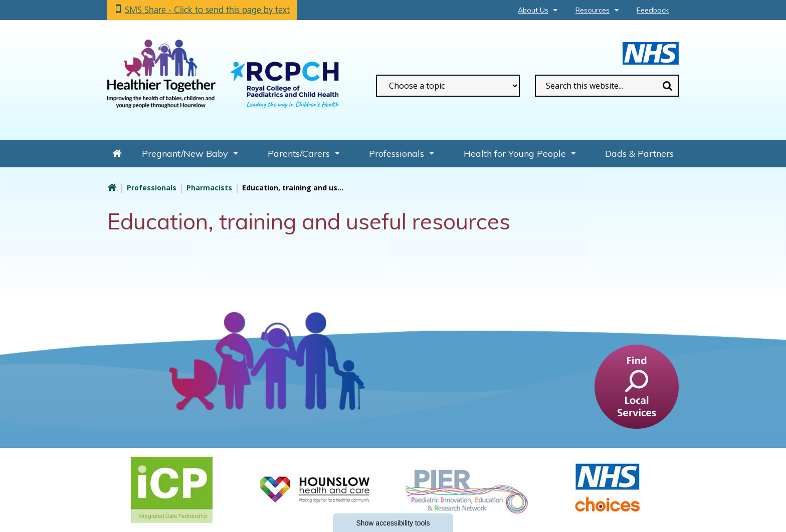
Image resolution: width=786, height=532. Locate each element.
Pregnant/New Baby (185, 154)
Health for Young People (515, 154)
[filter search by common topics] (448, 86)
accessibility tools (393, 523)
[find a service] (637, 386)
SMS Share (207, 10)
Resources (593, 10)
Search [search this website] (667, 86)
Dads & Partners (639, 154)
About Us (533, 10)
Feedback (653, 10)
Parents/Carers (299, 154)
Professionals (397, 154)
